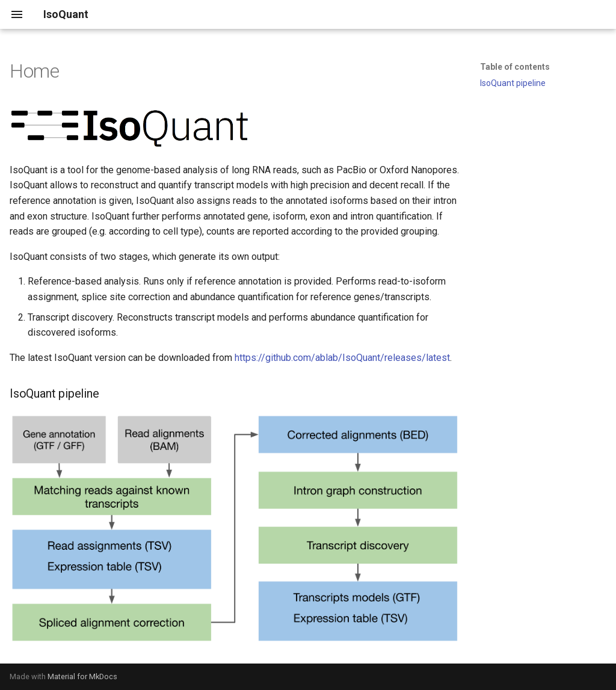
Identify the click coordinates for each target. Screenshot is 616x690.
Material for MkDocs (82, 676)
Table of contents (515, 67)
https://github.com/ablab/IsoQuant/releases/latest (342, 358)
